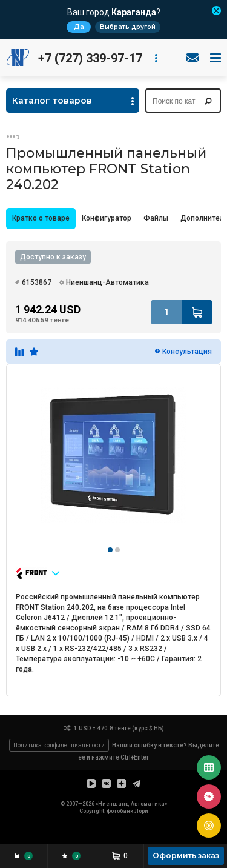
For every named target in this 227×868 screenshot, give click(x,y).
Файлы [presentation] (156, 218)
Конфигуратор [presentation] (107, 218)
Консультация (187, 352)
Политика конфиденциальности (59, 745)
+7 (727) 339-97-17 (90, 58)
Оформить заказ (186, 856)
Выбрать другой (128, 27)
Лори (141, 811)
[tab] (41, 219)
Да (79, 27)
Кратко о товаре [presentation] (41, 218)
